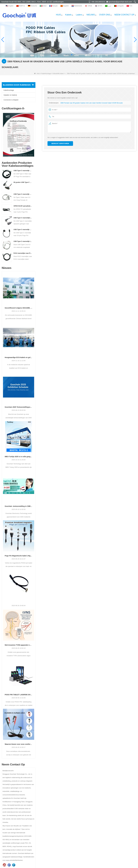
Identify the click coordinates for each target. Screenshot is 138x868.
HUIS (58, 15)
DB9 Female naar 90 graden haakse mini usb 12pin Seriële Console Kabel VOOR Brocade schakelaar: (95, 103)
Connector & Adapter (11, 100)
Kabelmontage (46, 73)
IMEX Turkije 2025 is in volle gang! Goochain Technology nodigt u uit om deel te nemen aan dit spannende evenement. (19, 457)
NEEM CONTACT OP (124, 15)
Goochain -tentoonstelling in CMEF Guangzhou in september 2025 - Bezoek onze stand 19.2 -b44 (19, 506)
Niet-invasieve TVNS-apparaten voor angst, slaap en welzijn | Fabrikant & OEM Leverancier (19, 645)
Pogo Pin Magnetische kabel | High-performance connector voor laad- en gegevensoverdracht (19, 556)
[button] (66, 55)
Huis (37, 73)
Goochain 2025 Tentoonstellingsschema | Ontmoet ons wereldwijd (19, 407)
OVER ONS (105, 15)
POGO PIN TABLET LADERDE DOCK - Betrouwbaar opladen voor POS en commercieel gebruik (19, 695)
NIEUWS (91, 15)
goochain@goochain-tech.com (120, 2)
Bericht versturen (60, 143)
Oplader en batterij (10, 95)
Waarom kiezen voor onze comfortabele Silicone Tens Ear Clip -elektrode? (19, 744)
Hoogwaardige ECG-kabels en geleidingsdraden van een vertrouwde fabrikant (19, 357)
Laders (79, 15)
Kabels (68, 15)
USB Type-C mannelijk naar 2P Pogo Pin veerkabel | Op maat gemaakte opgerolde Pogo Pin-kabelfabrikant (23, 171)
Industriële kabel (58, 73)
